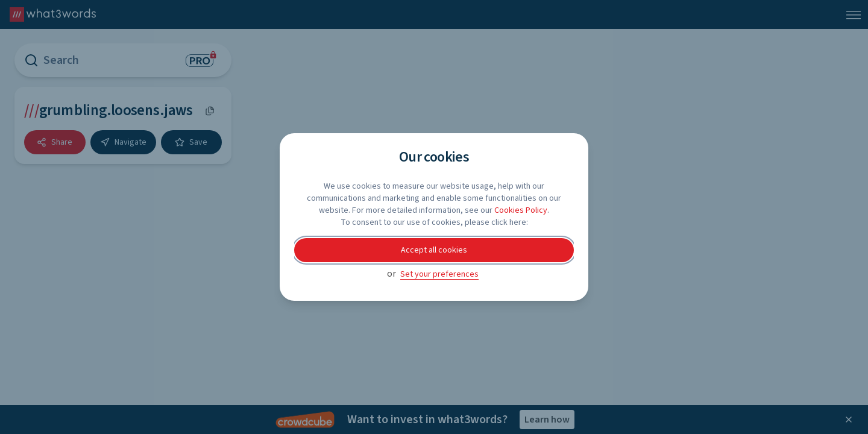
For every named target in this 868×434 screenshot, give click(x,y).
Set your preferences (439, 274)
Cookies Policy (521, 210)
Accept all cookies (434, 250)
